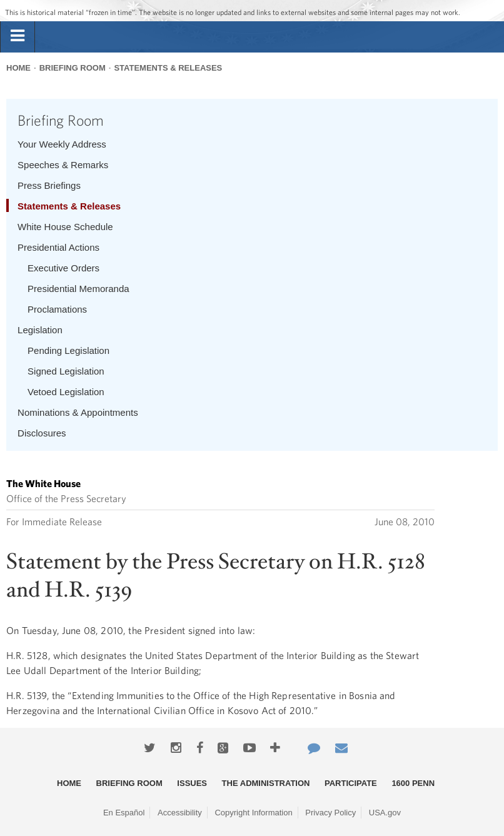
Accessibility (180, 813)
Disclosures (42, 433)
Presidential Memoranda (78, 289)
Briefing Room (73, 68)
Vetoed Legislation (66, 392)
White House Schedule (65, 227)
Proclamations (57, 309)
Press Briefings (49, 185)
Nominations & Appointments (78, 412)
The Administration (266, 783)
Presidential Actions (58, 247)
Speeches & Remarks (63, 165)
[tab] (18, 36)
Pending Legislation (68, 350)
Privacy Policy (330, 813)
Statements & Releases (168, 68)
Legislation (40, 330)
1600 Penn (413, 783)
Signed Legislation (66, 371)
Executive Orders (63, 268)
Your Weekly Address (62, 144)
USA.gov (385, 813)
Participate (351, 783)
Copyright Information (253, 813)
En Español (124, 813)
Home (18, 68)
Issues (192, 783)
